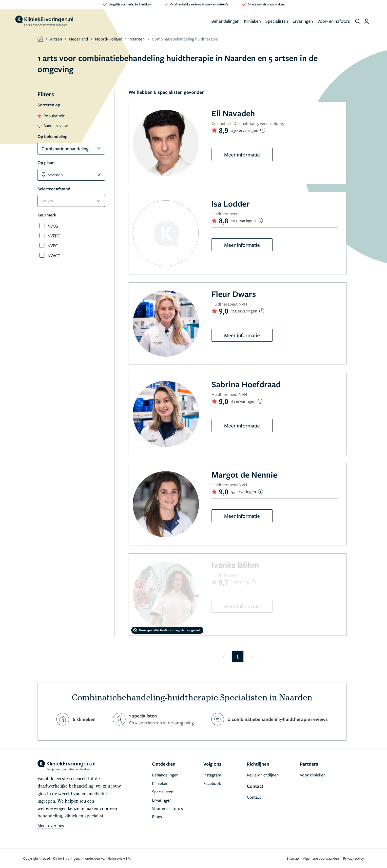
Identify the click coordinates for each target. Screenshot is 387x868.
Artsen (56, 39)
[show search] (358, 21)
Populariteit (51, 116)
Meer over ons (51, 825)
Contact (254, 797)
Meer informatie (242, 154)
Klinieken (252, 21)
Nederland (78, 39)
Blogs (157, 817)
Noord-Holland (109, 39)
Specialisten (277, 21)
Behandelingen (225, 21)
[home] (44, 21)
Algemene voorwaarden (321, 858)
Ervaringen (303, 21)
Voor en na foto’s (167, 808)
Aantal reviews (53, 125)
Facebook (212, 783)
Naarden (137, 39)
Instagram (212, 775)
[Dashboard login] (367, 21)
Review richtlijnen (263, 775)
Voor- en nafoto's (334, 21)
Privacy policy (353, 858)
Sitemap (293, 858)
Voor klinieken (313, 775)
